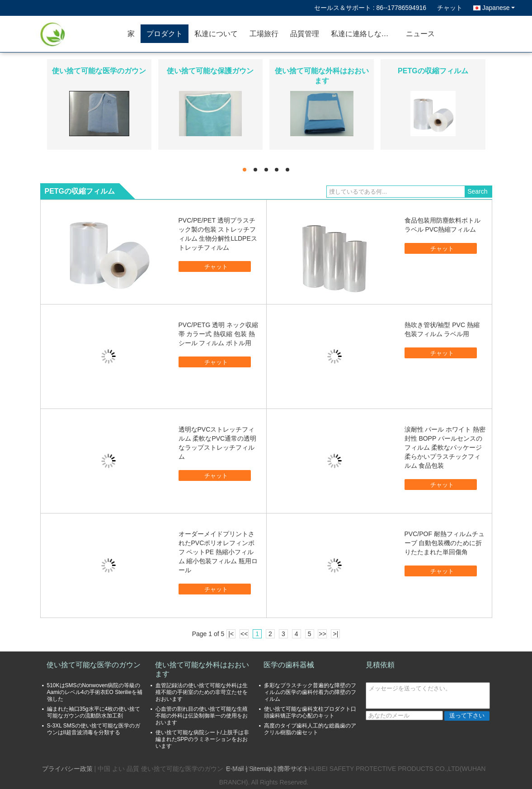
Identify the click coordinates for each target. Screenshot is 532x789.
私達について (216, 34)
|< (231, 634)
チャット (450, 8)
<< (244, 634)
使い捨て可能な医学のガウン (99, 71)
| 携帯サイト (292, 769)
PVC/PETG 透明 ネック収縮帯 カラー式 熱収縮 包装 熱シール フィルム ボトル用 (219, 334)
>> (322, 634)
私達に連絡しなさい (363, 34)
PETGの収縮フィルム (433, 71)
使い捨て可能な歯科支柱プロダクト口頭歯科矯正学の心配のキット (310, 712)
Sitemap (261, 769)
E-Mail (235, 769)
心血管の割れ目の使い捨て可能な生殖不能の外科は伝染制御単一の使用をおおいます (202, 716)
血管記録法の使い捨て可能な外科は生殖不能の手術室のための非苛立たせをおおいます (202, 692)
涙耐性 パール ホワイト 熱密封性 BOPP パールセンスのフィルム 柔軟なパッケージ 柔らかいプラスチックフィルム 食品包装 (445, 447)
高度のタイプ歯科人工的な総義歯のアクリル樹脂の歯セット (310, 729)
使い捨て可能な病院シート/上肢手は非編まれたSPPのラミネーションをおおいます (202, 739)
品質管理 (305, 34)
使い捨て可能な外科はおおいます (202, 669)
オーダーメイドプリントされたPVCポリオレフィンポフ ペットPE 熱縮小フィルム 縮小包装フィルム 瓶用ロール (218, 552)
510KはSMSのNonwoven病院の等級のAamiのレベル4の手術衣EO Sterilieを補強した (95, 692)
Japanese (499, 8)
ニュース (420, 34)
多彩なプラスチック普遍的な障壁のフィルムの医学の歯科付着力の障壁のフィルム (310, 692)
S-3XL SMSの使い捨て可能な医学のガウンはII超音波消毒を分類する (94, 729)
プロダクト (165, 34)
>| (335, 634)
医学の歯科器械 (289, 665)
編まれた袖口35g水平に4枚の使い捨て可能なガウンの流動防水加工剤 (94, 712)
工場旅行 (264, 34)
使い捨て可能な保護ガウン (210, 71)
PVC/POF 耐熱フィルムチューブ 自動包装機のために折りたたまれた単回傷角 (445, 543)
